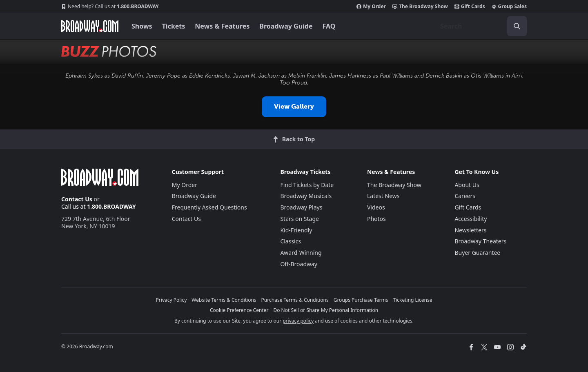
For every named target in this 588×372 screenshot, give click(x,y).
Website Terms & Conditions (224, 300)
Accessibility (471, 219)
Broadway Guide (286, 26)
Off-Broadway (299, 264)
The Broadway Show (420, 7)
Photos (376, 219)
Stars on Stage (300, 219)
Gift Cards (470, 7)
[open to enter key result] (517, 26)
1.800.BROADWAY (110, 7)
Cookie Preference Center (239, 310)
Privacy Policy (171, 300)
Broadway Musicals (306, 196)
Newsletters (470, 230)
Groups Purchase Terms (361, 300)
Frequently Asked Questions (209, 207)
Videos (376, 207)
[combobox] (480, 26)
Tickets (174, 26)
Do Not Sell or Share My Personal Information (326, 310)
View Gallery (294, 106)
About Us (467, 185)
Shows (142, 26)
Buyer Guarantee (477, 253)
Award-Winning (301, 253)
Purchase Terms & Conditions (295, 300)
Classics (291, 241)
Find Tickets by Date (307, 185)
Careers (465, 196)
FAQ (329, 26)
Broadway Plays (301, 207)
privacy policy (298, 321)
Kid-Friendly (296, 230)
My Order (371, 7)
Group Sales (509, 7)
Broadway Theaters (480, 241)
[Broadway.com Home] (90, 26)
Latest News (383, 196)
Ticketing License (413, 300)
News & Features (222, 26)
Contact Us (77, 199)
